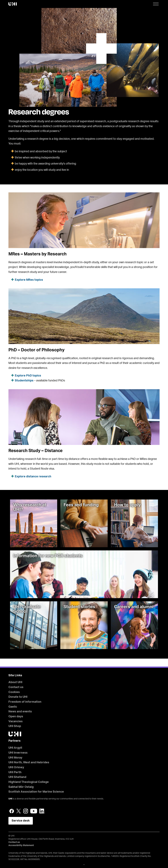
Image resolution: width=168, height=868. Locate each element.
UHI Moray (15, 758)
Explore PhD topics (28, 376)
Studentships (24, 381)
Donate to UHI (18, 697)
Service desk (21, 821)
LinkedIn (42, 811)
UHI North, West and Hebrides (29, 763)
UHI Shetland (17, 777)
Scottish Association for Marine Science (36, 792)
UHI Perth (15, 772)
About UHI (15, 682)
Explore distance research (33, 477)
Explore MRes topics (29, 280)
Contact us (16, 687)
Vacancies (16, 721)
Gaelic (13, 707)
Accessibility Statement (21, 845)
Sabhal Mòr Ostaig (21, 787)
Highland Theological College (29, 782)
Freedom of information (25, 702)
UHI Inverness (18, 753)
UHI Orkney (16, 767)
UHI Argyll (15, 748)
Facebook (12, 811)
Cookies (14, 692)
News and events (20, 712)
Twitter (19, 811)
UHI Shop (15, 726)
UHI (10, 799)
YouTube (34, 811)
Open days (16, 717)
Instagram (26, 811)
